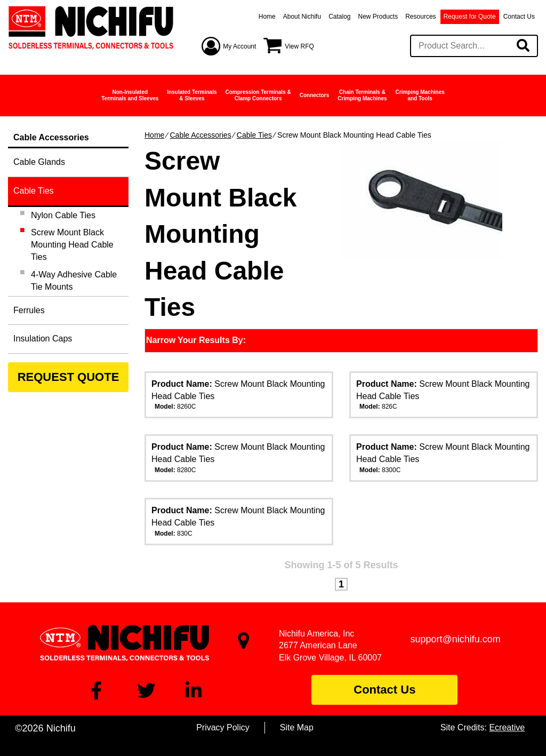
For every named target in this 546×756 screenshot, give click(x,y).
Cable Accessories (200, 135)
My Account (239, 46)
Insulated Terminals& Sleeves (192, 95)
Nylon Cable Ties (63, 215)
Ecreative (507, 727)
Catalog (339, 17)
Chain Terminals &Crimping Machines (362, 95)
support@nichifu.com (456, 639)
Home (267, 17)
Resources (420, 17)
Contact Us (519, 17)
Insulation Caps (43, 339)
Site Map (297, 727)
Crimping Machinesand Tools (420, 95)
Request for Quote (470, 17)
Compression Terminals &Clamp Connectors (258, 95)
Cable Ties (254, 135)
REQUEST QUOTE (69, 377)
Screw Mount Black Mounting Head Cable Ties (72, 245)
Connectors (315, 95)
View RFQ (299, 46)
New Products (378, 17)
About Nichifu (302, 17)
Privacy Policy (223, 727)
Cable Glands (39, 162)
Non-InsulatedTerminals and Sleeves (130, 95)
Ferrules (29, 310)
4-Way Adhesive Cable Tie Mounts (74, 281)
